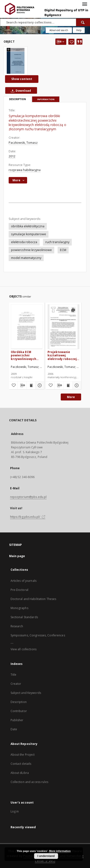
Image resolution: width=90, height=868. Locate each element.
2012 (12, 156)
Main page (17, 556)
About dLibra (20, 773)
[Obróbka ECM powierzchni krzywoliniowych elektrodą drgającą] (27, 327)
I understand (46, 856)
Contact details (21, 764)
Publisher (17, 720)
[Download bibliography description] (22, 385)
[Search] (83, 22)
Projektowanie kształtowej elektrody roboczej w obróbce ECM (62, 355)
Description (19, 702)
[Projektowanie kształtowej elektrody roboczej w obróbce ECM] (63, 327)
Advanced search (59, 30)
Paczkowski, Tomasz (23, 143)
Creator (16, 684)
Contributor (19, 711)
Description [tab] (18, 99)
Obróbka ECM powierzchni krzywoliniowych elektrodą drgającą (25, 355)
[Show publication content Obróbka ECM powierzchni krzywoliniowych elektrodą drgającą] (31, 385)
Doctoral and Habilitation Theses (33, 599)
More (71, 397)
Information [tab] (46, 99)
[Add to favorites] (71, 42)
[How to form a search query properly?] (79, 30)
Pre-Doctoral (19, 590)
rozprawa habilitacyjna (25, 170)
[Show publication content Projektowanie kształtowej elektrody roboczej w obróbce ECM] (68, 385)
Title (14, 675)
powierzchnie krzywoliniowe (31, 250)
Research (17, 626)
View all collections (24, 649)
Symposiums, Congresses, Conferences (38, 635)
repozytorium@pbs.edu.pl (28, 497)
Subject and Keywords (26, 693)
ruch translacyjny (57, 242)
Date (14, 729)
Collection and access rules (29, 782)
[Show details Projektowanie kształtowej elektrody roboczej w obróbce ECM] (76, 385)
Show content (22, 79)
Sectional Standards (24, 617)
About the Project (23, 755)
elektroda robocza (24, 242)
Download (20, 91)
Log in (15, 811)
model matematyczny (26, 258)
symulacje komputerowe (29, 234)
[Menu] (84, 4)
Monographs (19, 608)
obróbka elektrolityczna (28, 226)
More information (60, 851)
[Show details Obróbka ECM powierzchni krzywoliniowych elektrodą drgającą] (39, 385)
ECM (63, 250)
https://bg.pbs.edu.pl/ (28, 517)
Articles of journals (24, 581)
